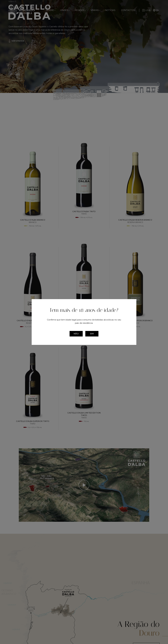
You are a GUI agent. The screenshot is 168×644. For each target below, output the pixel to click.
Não (76, 334)
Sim (92, 334)
